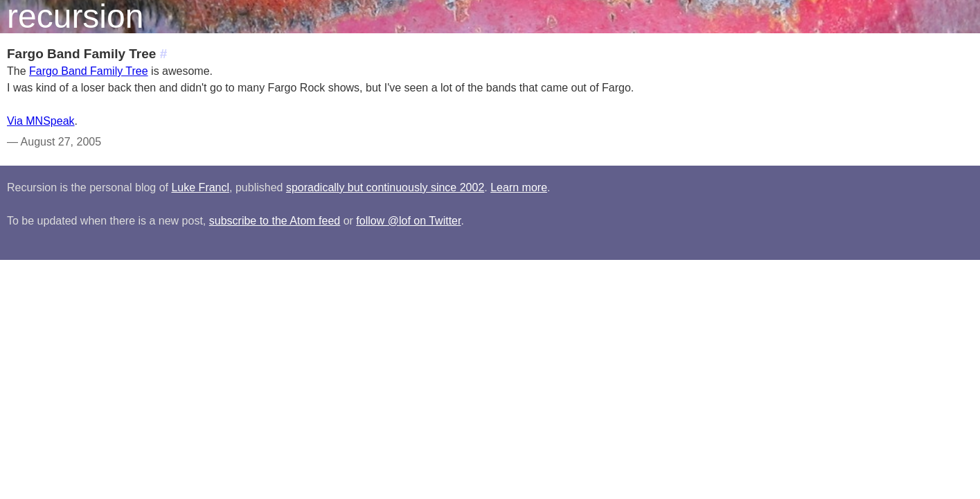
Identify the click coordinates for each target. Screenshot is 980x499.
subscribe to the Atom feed (275, 221)
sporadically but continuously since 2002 (385, 187)
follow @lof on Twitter (408, 221)
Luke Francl (200, 187)
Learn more (519, 187)
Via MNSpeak (41, 121)
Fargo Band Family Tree (89, 71)
